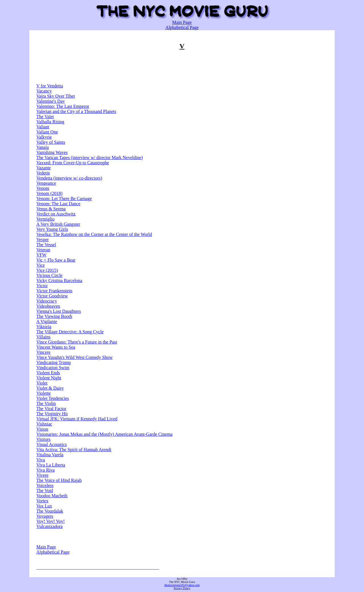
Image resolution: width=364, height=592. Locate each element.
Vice (41, 265)
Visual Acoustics (52, 444)
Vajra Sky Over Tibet (56, 96)
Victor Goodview (52, 296)
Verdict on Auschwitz (56, 214)
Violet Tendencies (53, 398)
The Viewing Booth (54, 316)
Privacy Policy (182, 588)
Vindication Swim (53, 368)
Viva (41, 460)
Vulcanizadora (49, 526)
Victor (42, 286)
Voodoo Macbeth (52, 496)
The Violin (46, 403)
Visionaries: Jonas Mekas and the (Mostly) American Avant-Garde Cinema (105, 434)
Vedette (43, 173)
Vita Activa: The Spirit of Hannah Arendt (74, 450)
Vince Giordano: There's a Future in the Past (77, 342)
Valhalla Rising (50, 122)
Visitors (44, 439)
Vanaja (43, 147)
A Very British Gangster (58, 224)
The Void (45, 491)
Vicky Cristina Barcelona (59, 280)
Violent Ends (48, 373)
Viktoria (44, 327)
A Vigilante (47, 321)
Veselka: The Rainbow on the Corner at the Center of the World (94, 234)
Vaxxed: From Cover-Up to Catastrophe (73, 163)
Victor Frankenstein (54, 291)
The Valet (45, 117)
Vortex (42, 501)
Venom (43, 188)
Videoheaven (48, 306)
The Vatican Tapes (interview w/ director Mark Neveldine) (90, 158)
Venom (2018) (49, 193)
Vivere (43, 475)
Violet (42, 383)
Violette (44, 393)
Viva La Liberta (51, 465)
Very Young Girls (52, 229)
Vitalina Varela (50, 455)
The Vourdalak (50, 511)
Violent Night (49, 378)
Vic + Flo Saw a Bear (56, 260)
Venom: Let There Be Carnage (64, 199)
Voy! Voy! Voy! (51, 521)
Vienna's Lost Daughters (59, 311)
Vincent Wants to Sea (56, 347)
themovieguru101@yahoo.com (182, 585)
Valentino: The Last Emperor (63, 106)
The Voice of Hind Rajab (59, 480)
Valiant (43, 127)
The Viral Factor (51, 409)
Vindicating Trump (54, 362)
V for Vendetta (50, 86)
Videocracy (47, 301)
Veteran (43, 250)
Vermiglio (45, 219)
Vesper (43, 240)
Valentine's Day (51, 101)
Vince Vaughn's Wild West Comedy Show (75, 357)
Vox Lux (44, 506)
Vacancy (44, 91)
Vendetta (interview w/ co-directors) (69, 178)
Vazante (44, 168)
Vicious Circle (49, 275)
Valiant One (47, 132)
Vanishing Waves (52, 152)
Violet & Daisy (50, 388)
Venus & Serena (51, 209)
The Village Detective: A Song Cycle (70, 332)
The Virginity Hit (52, 414)
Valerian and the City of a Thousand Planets (76, 111)
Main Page (182, 22)
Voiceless (45, 485)
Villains (44, 337)
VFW (42, 255)
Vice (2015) (47, 270)
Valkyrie (44, 137)
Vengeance (46, 183)
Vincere (44, 352)
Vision (42, 429)
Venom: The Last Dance (58, 204)
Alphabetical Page (182, 27)
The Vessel (46, 245)
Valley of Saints (51, 142)
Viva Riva (45, 470)
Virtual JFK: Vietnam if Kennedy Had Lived (77, 419)
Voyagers (45, 516)
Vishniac (44, 424)
